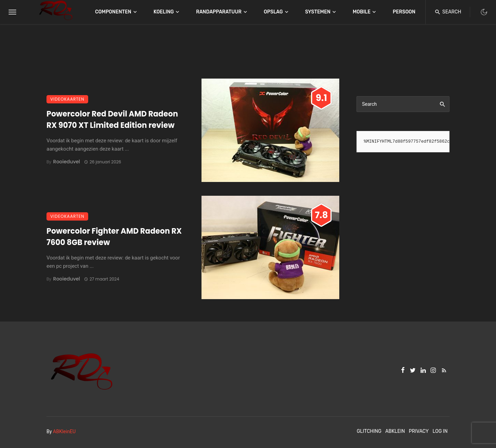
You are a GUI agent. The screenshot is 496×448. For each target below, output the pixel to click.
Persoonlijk (409, 12)
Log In (440, 431)
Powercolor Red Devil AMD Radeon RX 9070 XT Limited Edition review (112, 120)
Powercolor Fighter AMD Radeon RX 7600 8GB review (114, 237)
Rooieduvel (66, 162)
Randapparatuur (219, 12)
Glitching (369, 431)
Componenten (113, 12)
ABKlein (395, 431)
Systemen (318, 12)
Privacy (419, 431)
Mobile (362, 12)
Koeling (164, 12)
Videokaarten (67, 99)
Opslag (273, 12)
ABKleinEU (64, 431)
